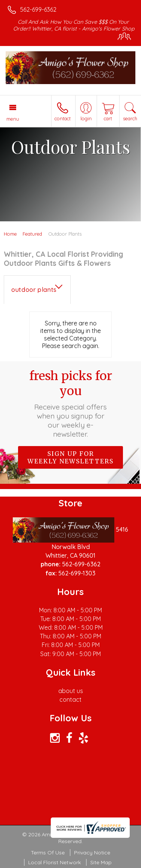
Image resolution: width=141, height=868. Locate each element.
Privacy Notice (92, 853)
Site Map (101, 862)
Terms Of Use (48, 853)
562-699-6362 (38, 9)
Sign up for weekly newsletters (70, 457)
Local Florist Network (55, 862)
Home (10, 234)
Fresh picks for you (71, 403)
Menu (13, 119)
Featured (32, 234)
